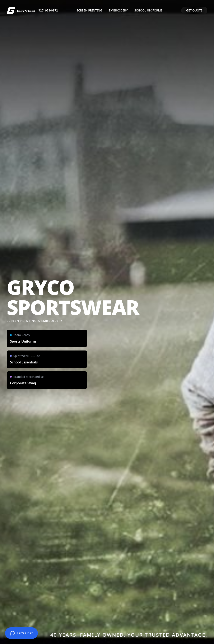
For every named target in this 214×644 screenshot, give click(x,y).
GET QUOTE (194, 10)
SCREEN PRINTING (90, 10)
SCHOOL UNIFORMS (148, 10)
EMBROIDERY (118, 10)
